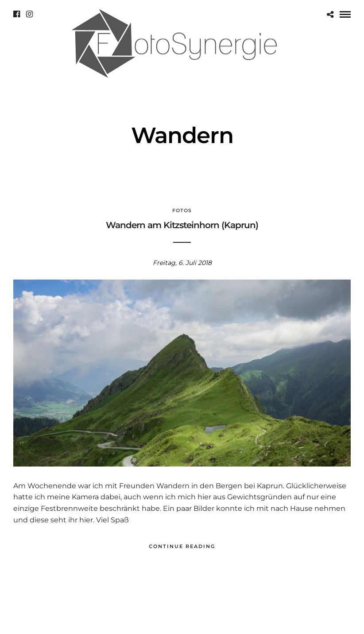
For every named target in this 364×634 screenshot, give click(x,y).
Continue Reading (182, 546)
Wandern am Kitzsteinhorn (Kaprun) (182, 225)
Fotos (182, 210)
